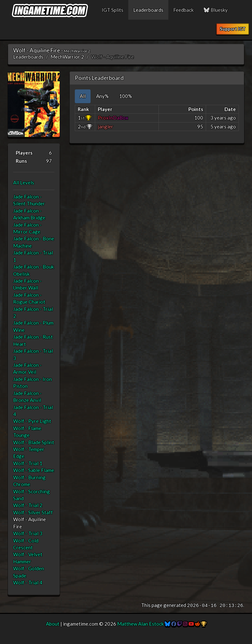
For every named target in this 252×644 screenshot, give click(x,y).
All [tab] (83, 96)
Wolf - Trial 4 (28, 582)
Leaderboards (148, 10)
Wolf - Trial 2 (28, 505)
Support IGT (233, 29)
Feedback (183, 10)
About (53, 624)
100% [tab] (126, 96)
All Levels (24, 182)
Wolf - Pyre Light (32, 421)
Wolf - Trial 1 (28, 463)
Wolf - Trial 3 (28, 533)
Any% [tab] (102, 96)
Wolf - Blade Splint (34, 442)
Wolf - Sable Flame (34, 470)
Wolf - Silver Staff (33, 512)
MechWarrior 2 (67, 57)
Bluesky (216, 10)
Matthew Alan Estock (140, 624)
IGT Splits (113, 10)
